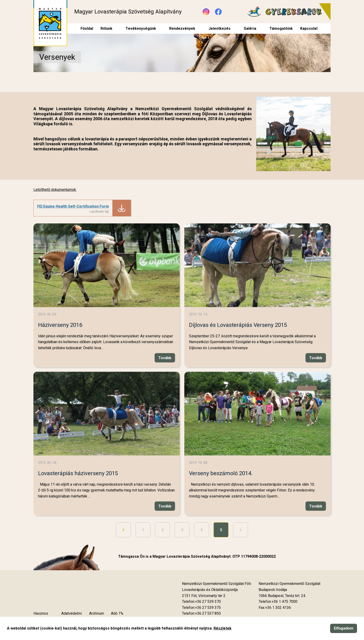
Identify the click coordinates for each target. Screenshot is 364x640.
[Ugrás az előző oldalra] (123, 530)
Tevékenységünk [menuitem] (141, 28)
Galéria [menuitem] (250, 28)
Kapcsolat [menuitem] (309, 28)
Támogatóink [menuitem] (281, 28)
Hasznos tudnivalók (42, 616)
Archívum (97, 613)
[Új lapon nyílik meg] (204, 596)
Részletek (223, 628)
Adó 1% (117, 613)
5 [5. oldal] (221, 530)
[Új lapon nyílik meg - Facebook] (218, 12)
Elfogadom (344, 628)
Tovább (165, 358)
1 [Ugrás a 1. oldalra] (143, 530)
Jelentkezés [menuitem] (219, 28)
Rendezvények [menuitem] (182, 28)
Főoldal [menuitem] (87, 28)
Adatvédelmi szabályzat (71, 616)
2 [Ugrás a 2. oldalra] (163, 530)
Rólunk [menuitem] (106, 28)
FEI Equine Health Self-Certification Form (73, 206)
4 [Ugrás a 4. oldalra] (202, 530)
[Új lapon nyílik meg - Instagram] (206, 12)
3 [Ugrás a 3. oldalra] (182, 530)
